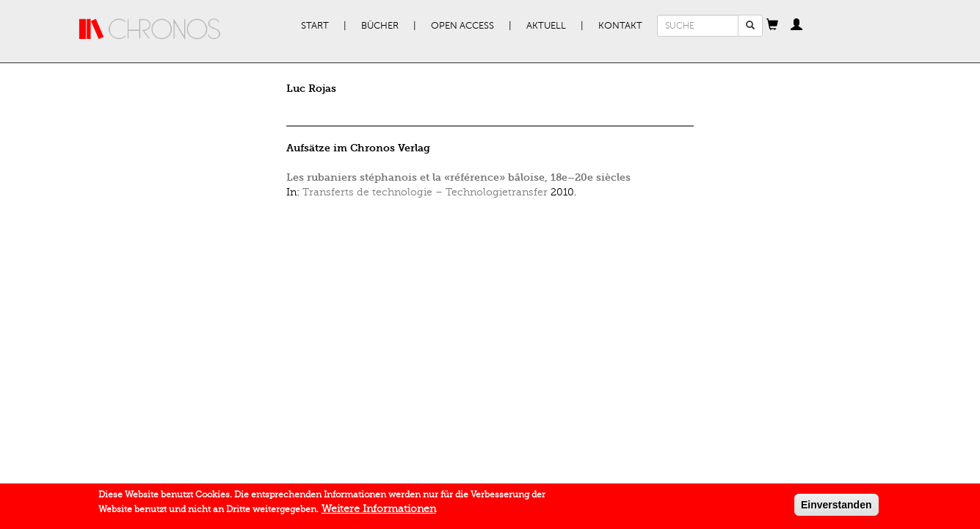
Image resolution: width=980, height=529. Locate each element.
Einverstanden (836, 506)
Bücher (380, 26)
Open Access (462, 26)
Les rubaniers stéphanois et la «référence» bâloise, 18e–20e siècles (458, 177)
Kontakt (620, 26)
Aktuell (546, 26)
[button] (772, 26)
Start (315, 26)
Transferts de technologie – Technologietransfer (425, 192)
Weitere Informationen (379, 510)
